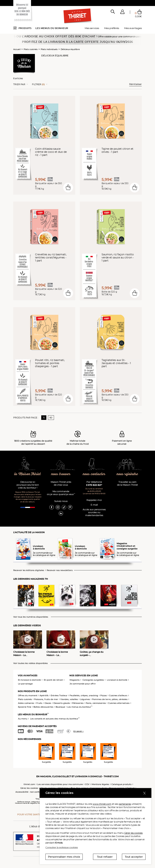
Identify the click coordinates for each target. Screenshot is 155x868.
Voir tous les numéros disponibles (31, 617)
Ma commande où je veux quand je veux (61, 493)
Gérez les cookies (29, 788)
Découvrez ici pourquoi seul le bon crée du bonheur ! (28, 485)
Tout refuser (105, 857)
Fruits (39, 703)
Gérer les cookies (133, 833)
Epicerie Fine (25, 707)
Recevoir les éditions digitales (29, 570)
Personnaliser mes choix (64, 857)
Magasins (75, 680)
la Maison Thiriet (28, 474)
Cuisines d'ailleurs (118, 695)
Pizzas (104, 695)
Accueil (17, 49)
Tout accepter (134, 857)
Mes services (92, 28)
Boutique (60, 707)
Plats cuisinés (31, 49)
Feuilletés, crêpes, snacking (84, 695)
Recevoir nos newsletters (60, 570)
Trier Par (19, 84)
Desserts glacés (62, 703)
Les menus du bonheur (52, 28)
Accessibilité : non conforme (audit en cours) (38, 792)
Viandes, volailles (69, 699)
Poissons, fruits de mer (46, 699)
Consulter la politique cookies (62, 847)
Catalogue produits (121, 784)
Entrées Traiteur (59, 695)
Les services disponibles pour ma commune (60, 784)
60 (51, 418)
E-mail (94, 505)
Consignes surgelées (93, 680)
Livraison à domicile (117, 680)
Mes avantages (133, 28)
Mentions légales (100, 784)
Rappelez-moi (94, 500)
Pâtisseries (78, 703)
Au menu (23, 719)
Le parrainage (25, 684)
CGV (87, 784)
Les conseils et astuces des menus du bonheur (55, 719)
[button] (122, 13)
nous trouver (61, 474)
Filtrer (38, 84)
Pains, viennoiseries (96, 703)
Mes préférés (112, 28)
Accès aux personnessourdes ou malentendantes (94, 512)
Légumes (85, 699)
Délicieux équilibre (70, 49)
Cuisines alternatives (119, 703)
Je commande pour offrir (83, 684)
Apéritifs (44, 695)
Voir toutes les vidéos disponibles (31, 663)
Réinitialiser (135, 84)
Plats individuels (49, 49)
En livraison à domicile (29, 680)
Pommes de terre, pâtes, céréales (110, 699)
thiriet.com (29, 784)
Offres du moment (28, 695)
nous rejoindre (127, 474)
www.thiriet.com (102, 804)
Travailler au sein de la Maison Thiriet (127, 483)
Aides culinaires (26, 703)
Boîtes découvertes (43, 707)
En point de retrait (53, 680)
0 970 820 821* (94, 485)
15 (44, 418)
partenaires (125, 804)
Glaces (48, 703)
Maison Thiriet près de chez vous (61, 483)
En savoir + (78, 731)
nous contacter (94, 474)
